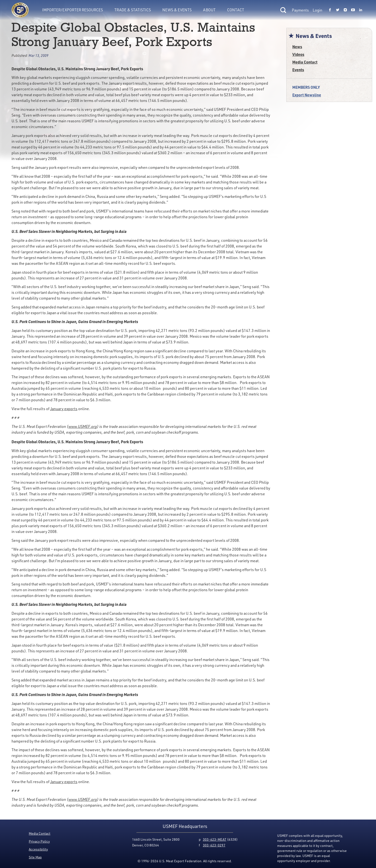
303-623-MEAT (215, 839)
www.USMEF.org (83, 426)
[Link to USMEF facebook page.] (330, 10)
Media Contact (305, 62)
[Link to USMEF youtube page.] (353, 10)
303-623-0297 (214, 845)
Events (298, 70)
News (297, 47)
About (209, 10)
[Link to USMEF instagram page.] (345, 10)
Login (317, 10)
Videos (298, 54)
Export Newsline (307, 95)
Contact (236, 10)
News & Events (177, 10)
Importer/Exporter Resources (73, 10)
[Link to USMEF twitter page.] (338, 10)
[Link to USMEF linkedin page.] (361, 10)
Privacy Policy (39, 841)
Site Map (35, 857)
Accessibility (38, 849)
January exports (64, 409)
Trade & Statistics (133, 10)
